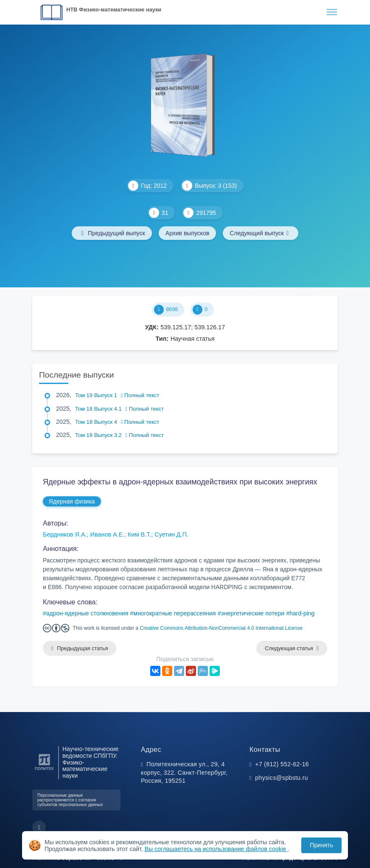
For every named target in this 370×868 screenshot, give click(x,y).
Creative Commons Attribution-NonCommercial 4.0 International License (221, 628)
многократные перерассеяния (175, 613)
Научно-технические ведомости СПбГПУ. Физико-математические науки (90, 762)
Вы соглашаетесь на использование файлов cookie (216, 849)
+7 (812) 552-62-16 (282, 764)
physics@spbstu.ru (281, 778)
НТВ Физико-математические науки (114, 10)
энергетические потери (253, 613)
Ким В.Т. (139, 534)
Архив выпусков (188, 233)
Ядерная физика (72, 501)
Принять (321, 845)
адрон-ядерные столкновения (87, 613)
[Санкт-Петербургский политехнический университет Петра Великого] (44, 770)
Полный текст (140, 395)
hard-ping (302, 613)
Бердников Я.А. (65, 534)
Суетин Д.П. (171, 534)
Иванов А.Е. (108, 534)
